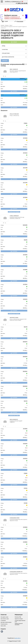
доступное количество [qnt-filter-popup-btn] (8, 57)
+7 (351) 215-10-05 (21, 3)
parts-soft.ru (18, 638)
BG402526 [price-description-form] (25, 357)
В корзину (15, 91)
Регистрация (20, 21)
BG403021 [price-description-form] (25, 371)
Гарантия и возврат (19, 619)
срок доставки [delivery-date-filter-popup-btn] (6, 53)
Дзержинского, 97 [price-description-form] (23, 79)
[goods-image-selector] (5, 72)
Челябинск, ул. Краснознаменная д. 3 (13, 19)
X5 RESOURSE (13, 518)
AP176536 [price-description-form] (25, 197)
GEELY (11, 69)
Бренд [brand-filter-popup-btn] (4, 46)
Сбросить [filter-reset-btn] (5, 61)
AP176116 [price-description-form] (25, 153)
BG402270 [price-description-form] (25, 342)
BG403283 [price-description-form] (25, 386)
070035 (18, 518)
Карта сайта (3, 626)
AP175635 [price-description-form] (25, 255)
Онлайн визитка (4, 624)
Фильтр (15, 42)
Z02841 (17, 318)
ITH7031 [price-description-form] (26, 488)
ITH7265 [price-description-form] (26, 503)
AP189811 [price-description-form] (25, 557)
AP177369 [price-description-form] (25, 168)
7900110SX (16, 114)
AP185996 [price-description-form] (25, 270)
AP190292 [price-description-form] (25, 596)
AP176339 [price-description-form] (25, 138)
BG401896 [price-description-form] (25, 225)
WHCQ (11, 419)
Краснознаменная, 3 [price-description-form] (23, 95)
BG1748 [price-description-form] (26, 327)
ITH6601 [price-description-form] (26, 123)
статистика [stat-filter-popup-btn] (5, 50)
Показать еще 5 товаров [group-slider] (14, 314)
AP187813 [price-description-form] (25, 459)
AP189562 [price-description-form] (25, 542)
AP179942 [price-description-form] (25, 429)
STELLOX (12, 114)
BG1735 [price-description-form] (26, 401)
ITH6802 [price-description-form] (26, 473)
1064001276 (15, 69)
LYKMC (11, 216)
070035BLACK (19, 572)
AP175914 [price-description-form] (25, 284)
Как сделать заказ (4, 617)
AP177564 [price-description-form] (25, 183)
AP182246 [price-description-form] (25, 444)
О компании (3, 621)
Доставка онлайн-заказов (6, 622)
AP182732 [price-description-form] (25, 299)
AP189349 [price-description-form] (25, 527)
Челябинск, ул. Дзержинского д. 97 (12, 17)
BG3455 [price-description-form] (26, 240)
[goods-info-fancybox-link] (4, 76)
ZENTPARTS (12, 318)
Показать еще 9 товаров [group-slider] (14, 212)
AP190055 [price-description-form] (25, 581)
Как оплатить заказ (5, 619)
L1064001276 (16, 216)
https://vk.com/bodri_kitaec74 (2, 632)
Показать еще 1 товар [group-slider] (14, 415)
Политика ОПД (18, 617)
